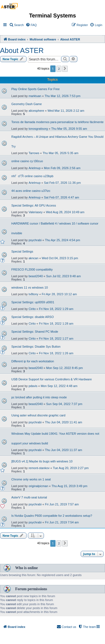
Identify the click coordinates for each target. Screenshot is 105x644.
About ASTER (22, 50)
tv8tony (33, 294)
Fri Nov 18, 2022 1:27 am (56, 338)
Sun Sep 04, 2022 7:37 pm (64, 404)
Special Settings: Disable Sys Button (36, 347)
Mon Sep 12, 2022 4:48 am (59, 386)
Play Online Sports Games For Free (36, 89)
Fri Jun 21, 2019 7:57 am (62, 504)
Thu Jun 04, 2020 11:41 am (64, 422)
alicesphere (36, 111)
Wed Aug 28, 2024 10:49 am (65, 212)
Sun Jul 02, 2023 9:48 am (63, 276)
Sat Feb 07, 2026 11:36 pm (62, 183)
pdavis (33, 386)
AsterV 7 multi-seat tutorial (29, 497)
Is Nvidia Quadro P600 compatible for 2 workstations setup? (52, 516)
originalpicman (38, 486)
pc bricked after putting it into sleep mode (39, 397)
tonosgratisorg (38, 129)
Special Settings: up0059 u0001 (33, 302)
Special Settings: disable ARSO (32, 317)
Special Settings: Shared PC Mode (35, 332)
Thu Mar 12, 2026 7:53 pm (62, 96)
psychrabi (35, 240)
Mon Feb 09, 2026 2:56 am (62, 168)
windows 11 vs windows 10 (30, 287)
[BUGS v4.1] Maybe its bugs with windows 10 (42, 461)
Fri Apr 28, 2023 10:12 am (59, 294)
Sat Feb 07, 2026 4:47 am (61, 197)
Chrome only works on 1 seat (31, 479)
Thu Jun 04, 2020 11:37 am (64, 450)
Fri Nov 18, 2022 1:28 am (56, 324)
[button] (65, 69)
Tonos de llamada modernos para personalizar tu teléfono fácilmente (57, 122)
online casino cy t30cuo (27, 161)
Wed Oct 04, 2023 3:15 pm (60, 258)
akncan (33, 258)
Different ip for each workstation (33, 361)
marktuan (35, 96)
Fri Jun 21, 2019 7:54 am (62, 522)
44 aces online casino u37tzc (31, 191)
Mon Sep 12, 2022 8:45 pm (65, 368)
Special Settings (22, 251)
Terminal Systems (53, 16)
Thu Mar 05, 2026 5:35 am (61, 153)
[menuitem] (16, 25)
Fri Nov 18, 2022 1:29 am (56, 309)
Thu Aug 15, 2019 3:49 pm (70, 486)
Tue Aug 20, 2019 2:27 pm (71, 468)
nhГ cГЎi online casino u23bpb (32, 176)
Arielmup (34, 168)
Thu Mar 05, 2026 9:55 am (69, 129)
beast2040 (36, 276)
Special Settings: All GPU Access (34, 205)
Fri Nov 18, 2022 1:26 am (56, 353)
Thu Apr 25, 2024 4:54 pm (63, 240)
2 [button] (59, 69)
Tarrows (34, 153)
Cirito (32, 309)
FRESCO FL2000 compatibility (32, 269)
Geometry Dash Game (27, 104)
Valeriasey (36, 212)
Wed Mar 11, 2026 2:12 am (66, 111)
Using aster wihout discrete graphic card (38, 415)
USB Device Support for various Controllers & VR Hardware (52, 379)
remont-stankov (39, 468)
